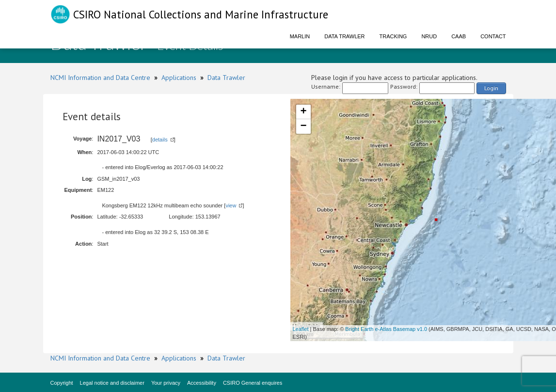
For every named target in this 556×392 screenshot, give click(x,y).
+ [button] (303, 112)
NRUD (429, 36)
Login (491, 88)
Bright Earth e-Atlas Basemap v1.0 (386, 329)
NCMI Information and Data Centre (100, 78)
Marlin (300, 36)
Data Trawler (344, 36)
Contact (493, 36)
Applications (179, 78)
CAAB (459, 36)
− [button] (303, 126)
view (231, 205)
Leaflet (301, 329)
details (160, 140)
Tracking (393, 36)
